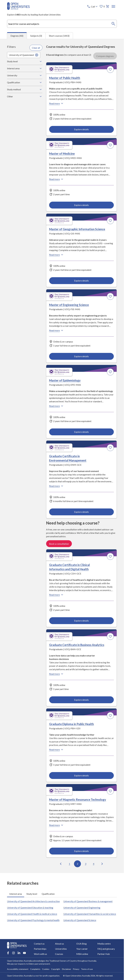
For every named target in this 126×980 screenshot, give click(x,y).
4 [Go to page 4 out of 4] (94, 864)
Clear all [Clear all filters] (36, 48)
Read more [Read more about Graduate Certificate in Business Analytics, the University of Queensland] (56, 674)
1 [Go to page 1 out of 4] (69, 864)
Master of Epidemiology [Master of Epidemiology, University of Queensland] (65, 380)
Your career (82, 949)
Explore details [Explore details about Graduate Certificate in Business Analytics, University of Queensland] (81, 700)
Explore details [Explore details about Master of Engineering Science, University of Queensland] (81, 356)
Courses (59, 954)
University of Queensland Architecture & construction (33, 901)
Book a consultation (59, 544)
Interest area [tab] (16, 894)
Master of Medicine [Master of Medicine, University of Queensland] (62, 154)
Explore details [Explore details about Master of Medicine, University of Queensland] (81, 205)
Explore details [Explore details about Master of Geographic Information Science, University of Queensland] (81, 281)
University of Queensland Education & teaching (30, 908)
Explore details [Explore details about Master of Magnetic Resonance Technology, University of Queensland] (81, 851)
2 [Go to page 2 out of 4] (78, 864)
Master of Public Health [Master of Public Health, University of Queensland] (65, 78)
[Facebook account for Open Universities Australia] (8, 953)
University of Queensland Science (80, 920)
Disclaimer (67, 969)
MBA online (82, 954)
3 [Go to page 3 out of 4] (86, 864)
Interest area (25, 68)
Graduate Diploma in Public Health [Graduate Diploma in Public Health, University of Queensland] (71, 724)
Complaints (35, 969)
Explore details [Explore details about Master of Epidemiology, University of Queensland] (81, 432)
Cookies (46, 969)
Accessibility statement (18, 969)
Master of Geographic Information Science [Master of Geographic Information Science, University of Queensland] (77, 229)
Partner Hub (104, 954)
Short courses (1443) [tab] (59, 36)
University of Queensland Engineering (82, 908)
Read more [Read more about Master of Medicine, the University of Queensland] (56, 179)
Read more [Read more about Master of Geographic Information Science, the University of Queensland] (56, 255)
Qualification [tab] (48, 894)
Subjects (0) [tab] (36, 36)
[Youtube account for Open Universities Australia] (24, 953)
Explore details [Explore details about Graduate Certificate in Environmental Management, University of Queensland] (81, 512)
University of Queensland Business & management (88, 901)
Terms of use (87, 969)
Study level (25, 61)
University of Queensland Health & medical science (32, 914)
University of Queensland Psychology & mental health (33, 920)
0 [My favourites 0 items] (102, 6)
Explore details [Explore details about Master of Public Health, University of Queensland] (81, 129)
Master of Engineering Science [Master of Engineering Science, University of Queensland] (69, 305)
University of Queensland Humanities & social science (90, 914)
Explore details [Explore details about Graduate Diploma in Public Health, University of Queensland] (81, 775)
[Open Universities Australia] (18, 9)
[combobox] (62, 24)
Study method (25, 89)
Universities (61, 949)
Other (25, 96)
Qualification (25, 82)
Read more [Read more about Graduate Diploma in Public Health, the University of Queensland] (56, 750)
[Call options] (93, 6)
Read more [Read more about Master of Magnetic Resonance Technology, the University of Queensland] (56, 825)
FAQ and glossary (106, 949)
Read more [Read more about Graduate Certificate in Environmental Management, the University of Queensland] (56, 486)
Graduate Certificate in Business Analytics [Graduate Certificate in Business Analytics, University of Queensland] (77, 645)
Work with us (40, 954)
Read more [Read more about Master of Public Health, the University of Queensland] (56, 103)
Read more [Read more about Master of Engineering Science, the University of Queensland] (56, 330)
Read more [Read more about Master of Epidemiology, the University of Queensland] (56, 406)
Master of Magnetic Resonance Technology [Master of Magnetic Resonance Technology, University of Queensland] (78, 800)
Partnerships (40, 949)
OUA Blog (81, 944)
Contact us (39, 944)
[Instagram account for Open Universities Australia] (14, 953)
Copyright (56, 969)
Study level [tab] (32, 894)
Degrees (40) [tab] (17, 36)
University (25, 75)
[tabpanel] (62, 456)
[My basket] (108, 6)
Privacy (76, 969)
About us (59, 944)
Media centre (104, 944)
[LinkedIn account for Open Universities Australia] (19, 953)
